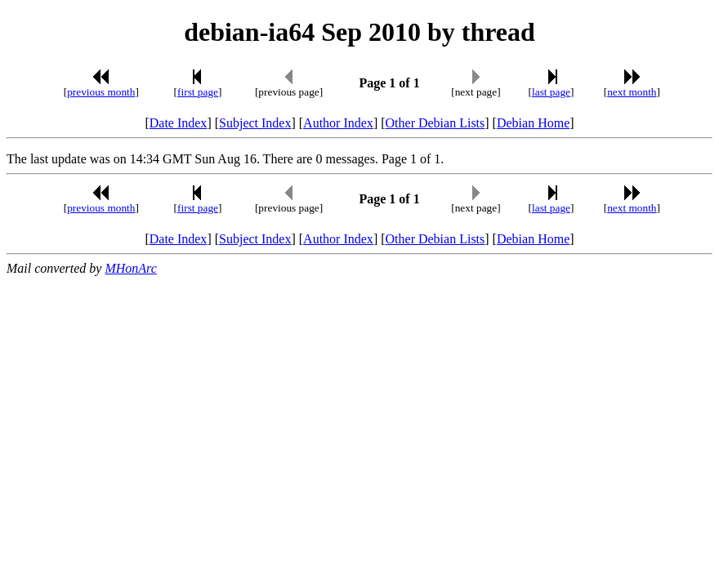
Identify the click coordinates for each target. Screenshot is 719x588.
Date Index (179, 123)
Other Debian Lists (435, 123)
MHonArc (130, 268)
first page (198, 92)
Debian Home (533, 123)
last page (551, 92)
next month (632, 92)
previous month (101, 92)
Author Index (338, 123)
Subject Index (255, 123)
